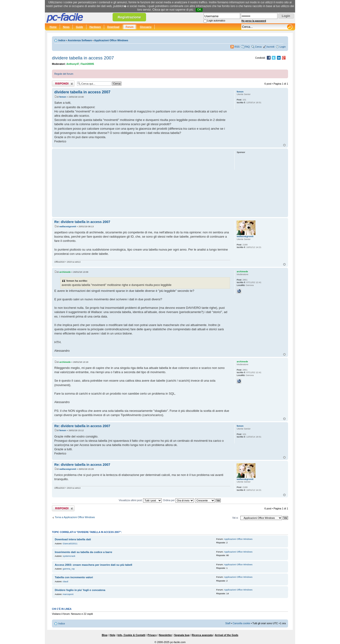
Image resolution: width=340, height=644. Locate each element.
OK (199, 10)
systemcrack (69, 556)
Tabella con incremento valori (74, 577)
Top (284, 145)
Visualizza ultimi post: (140, 500)
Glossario (146, 27)
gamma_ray (69, 569)
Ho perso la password (254, 21)
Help (112, 635)
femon (63, 97)
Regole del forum (64, 74)
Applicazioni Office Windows (111, 40)
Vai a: (235, 518)
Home (53, 27)
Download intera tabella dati (73, 539)
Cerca (258, 47)
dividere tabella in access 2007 (83, 58)
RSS (237, 47)
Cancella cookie (241, 623)
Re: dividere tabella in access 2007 (82, 222)
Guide (79, 27)
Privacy (152, 635)
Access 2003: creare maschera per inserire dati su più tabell (93, 565)
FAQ (247, 47)
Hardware (95, 27)
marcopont (68, 594)
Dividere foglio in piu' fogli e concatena (80, 590)
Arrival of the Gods (227, 635)
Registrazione (129, 17)
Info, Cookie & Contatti (131, 635)
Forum (130, 27)
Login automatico (216, 21)
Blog (105, 635)
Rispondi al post (63, 84)
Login (283, 47)
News (66, 27)
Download (113, 27)
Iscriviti (271, 47)
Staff (228, 623)
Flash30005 (87, 64)
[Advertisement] (142, 183)
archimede (65, 272)
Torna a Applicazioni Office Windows (75, 517)
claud (66, 581)
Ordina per (178, 500)
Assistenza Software (80, 40)
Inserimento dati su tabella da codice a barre (83, 552)
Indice (62, 40)
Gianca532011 (70, 543)
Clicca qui (159, 10)
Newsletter (166, 635)
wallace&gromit (68, 226)
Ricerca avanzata (202, 635)
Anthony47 (73, 64)
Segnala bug (182, 635)
